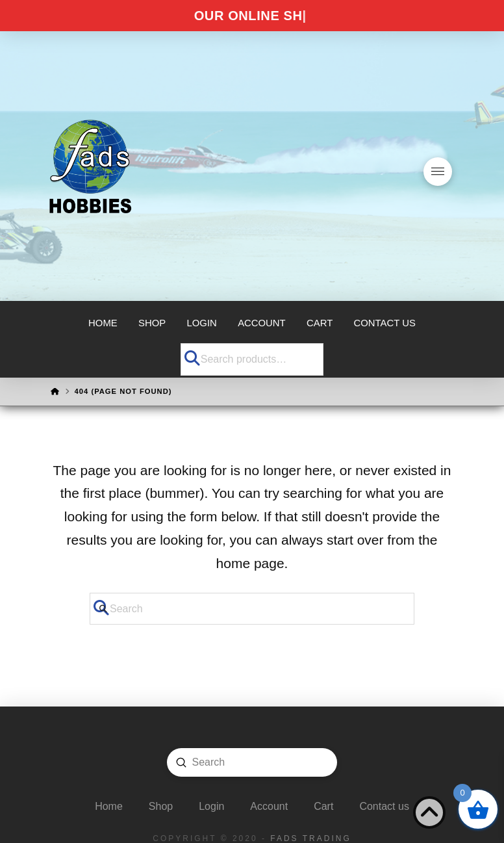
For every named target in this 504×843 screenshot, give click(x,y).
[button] (438, 172)
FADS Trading (310, 838)
